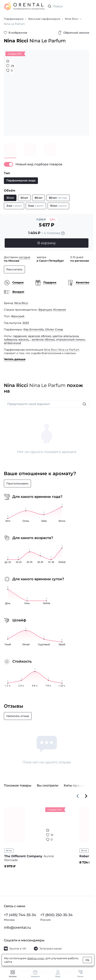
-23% (52, 220)
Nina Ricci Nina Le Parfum (62, 350)
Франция (45, 310)
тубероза (10, 340)
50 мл (9, 851)
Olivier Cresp (54, 329)
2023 (26, 323)
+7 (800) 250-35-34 (56, 915)
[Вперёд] (86, 796)
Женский (18, 316)
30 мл (84, 851)
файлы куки (36, 958)
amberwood (12, 343)
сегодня (24, 257)
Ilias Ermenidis (34, 329)
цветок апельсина (66, 336)
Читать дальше (15, 359)
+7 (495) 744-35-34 (20, 915)
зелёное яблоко (43, 340)
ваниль (24, 340)
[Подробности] (63, 233)
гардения (20, 336)
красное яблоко (40, 336)
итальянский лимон (71, 340)
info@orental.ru (17, 928)
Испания (60, 310)
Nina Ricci (21, 303)
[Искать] (84, 404)
